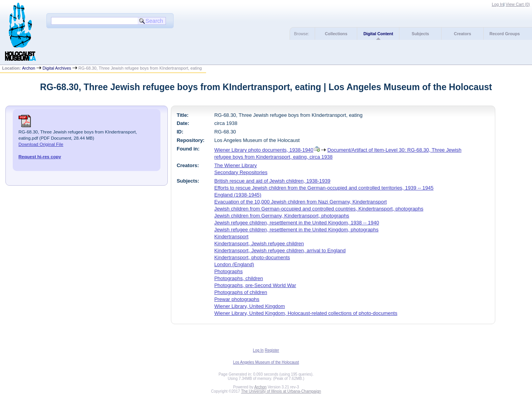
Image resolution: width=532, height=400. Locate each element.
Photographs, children (239, 278)
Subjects (420, 34)
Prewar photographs (237, 299)
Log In (498, 4)
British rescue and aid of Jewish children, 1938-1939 (272, 181)
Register (272, 350)
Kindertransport (231, 237)
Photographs (228, 271)
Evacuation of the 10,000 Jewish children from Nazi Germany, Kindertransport (300, 202)
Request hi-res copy (40, 157)
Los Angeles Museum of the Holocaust (266, 362)
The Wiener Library (235, 165)
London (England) (234, 264)
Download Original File (41, 144)
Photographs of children (241, 292)
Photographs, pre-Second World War (255, 285)
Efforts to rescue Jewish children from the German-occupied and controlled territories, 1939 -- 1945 (324, 188)
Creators (462, 34)
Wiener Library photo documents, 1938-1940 (264, 150)
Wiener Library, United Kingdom (250, 306)
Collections (336, 34)
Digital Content (378, 34)
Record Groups (505, 34)
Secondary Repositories (241, 172)
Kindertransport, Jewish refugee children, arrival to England (280, 250)
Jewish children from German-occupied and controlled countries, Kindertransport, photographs (319, 209)
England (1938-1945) (238, 195)
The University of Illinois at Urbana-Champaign (281, 391)
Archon (29, 68)
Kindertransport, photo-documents (252, 257)
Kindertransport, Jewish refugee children (259, 244)
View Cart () (518, 4)
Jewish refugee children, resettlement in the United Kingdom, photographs (296, 230)
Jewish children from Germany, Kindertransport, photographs (282, 216)
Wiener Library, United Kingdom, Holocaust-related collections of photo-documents (306, 313)
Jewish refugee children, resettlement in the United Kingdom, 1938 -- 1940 (297, 223)
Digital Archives (57, 68)
